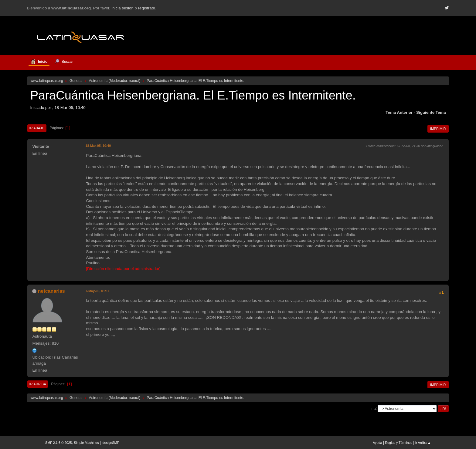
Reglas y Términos (399, 443)
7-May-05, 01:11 (97, 291)
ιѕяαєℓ (134, 81)
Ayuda (377, 443)
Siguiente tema (431, 112)
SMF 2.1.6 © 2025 (59, 443)
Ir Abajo (37, 128)
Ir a (373, 408)
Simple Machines (86, 443)
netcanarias (51, 291)
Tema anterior (399, 112)
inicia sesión (122, 8)
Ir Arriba (37, 384)
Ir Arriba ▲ (423, 443)
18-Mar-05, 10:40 (98, 146)
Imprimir (438, 129)
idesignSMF (110, 443)
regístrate (147, 8)
